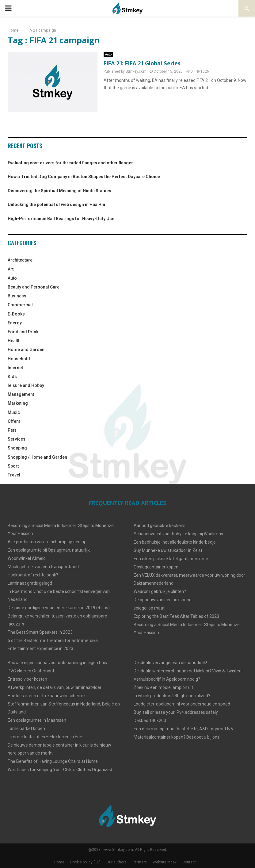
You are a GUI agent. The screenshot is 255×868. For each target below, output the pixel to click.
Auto (108, 54)
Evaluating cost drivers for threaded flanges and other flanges (71, 163)
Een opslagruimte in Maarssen (37, 720)
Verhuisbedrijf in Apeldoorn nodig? (167, 679)
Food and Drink (23, 332)
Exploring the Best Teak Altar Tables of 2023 (176, 616)
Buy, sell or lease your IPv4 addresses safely (176, 712)
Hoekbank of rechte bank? (33, 575)
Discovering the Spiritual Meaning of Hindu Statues (59, 191)
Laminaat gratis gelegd (30, 583)
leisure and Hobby (26, 385)
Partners (140, 862)
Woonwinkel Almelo (27, 558)
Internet (15, 368)
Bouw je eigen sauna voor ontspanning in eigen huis (57, 663)
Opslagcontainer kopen (156, 567)
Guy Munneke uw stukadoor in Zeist (168, 550)
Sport (13, 466)
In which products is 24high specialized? (172, 696)
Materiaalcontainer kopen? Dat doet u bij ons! (177, 737)
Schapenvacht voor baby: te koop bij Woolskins (178, 534)
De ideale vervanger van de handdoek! (170, 663)
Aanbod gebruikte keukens (160, 526)
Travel (14, 475)
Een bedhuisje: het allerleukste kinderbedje (175, 542)
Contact (189, 862)
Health (14, 341)
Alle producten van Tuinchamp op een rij (46, 542)
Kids (12, 377)
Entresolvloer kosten (27, 679)
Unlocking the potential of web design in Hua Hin (56, 205)
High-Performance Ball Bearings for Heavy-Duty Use (61, 219)
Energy (15, 323)
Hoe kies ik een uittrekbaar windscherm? (47, 696)
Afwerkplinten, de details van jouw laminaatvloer (55, 687)
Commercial (20, 305)
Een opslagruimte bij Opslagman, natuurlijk (49, 550)
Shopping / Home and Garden (37, 457)
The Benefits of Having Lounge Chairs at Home (53, 761)
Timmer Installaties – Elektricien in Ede (45, 737)
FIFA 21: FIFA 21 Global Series (142, 63)
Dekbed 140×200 (150, 721)
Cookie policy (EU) (85, 862)
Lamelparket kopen (26, 728)
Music (14, 412)
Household (19, 359)
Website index (165, 862)
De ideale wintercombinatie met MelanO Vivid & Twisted (188, 671)
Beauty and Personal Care (34, 287)
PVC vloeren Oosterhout (31, 671)
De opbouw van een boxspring (163, 600)
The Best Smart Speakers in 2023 (40, 632)
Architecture (20, 260)
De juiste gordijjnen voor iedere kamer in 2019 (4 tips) (59, 608)
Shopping (17, 448)
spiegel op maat (149, 608)
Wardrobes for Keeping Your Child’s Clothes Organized (60, 770)
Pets (12, 430)
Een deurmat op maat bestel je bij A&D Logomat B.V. (184, 729)
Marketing (18, 403)
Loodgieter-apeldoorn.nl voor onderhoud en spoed (182, 704)
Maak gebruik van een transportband (43, 567)
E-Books (16, 314)
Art (11, 269)
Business (17, 296)
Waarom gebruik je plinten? (160, 591)
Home (59, 862)
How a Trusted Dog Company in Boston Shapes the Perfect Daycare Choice (84, 177)
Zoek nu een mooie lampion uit (163, 687)
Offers (14, 421)
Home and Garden (26, 350)
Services (17, 439)
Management (21, 394)
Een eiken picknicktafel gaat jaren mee (171, 559)
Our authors (116, 862)
